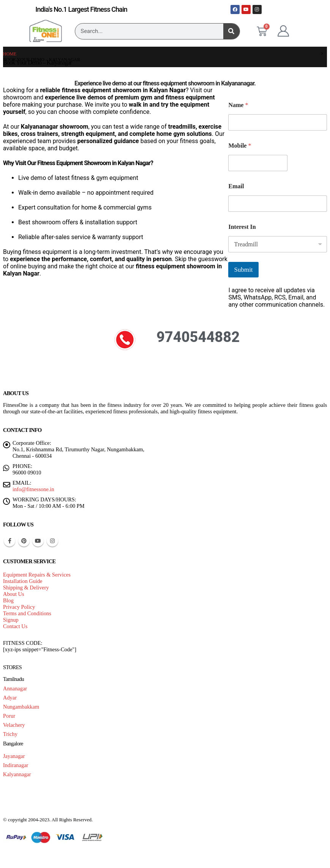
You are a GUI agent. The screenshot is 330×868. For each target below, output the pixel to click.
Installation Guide (23, 581)
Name (238, 105)
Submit (243, 270)
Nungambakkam (21, 707)
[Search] (231, 31)
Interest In (242, 227)
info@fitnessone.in (33, 489)
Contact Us (15, 626)
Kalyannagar (17, 774)
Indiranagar (16, 765)
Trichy (10, 734)
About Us (14, 594)
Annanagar (15, 688)
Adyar (10, 698)
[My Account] (283, 31)
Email (236, 186)
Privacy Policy (19, 607)
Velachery (14, 725)
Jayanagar (14, 756)
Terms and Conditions (27, 613)
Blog (8, 600)
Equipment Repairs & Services (37, 575)
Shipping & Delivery (26, 588)
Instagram (52, 541)
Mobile (240, 146)
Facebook (9, 541)
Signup (11, 620)
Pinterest (24, 541)
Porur (9, 716)
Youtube (38, 541)
